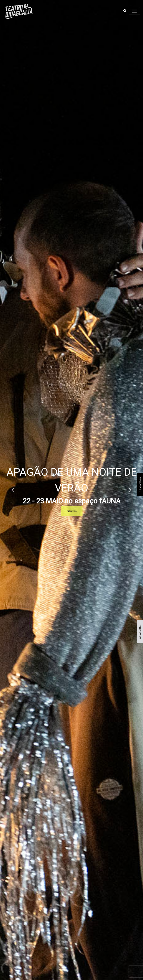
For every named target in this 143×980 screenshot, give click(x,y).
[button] (125, 11)
